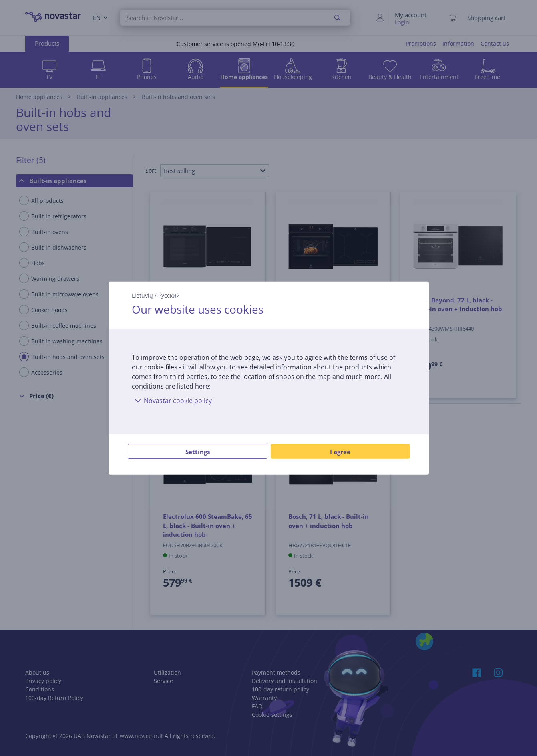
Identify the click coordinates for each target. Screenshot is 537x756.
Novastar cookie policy (172, 401)
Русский (169, 295)
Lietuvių (142, 295)
